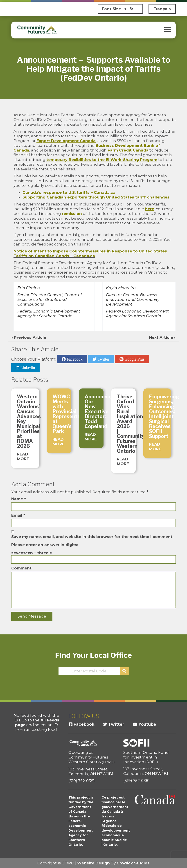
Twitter (103, 359)
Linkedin (27, 368)
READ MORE (23, 456)
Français (162, 9)
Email (18, 515)
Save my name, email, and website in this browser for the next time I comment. (92, 537)
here (150, 209)
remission (72, 214)
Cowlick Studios (133, 863)
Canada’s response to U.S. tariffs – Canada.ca (69, 192)
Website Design (93, 863)
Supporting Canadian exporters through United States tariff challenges (96, 197)
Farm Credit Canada (128, 150)
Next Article (161, 337)
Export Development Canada (66, 141)
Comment (21, 568)
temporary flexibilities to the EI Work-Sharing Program (102, 160)
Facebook (74, 359)
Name (19, 499)
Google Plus (134, 359)
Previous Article (30, 337)
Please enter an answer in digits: (45, 545)
